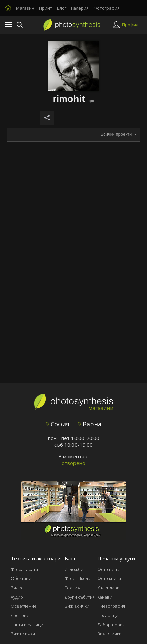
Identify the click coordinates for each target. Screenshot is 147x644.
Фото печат (109, 569)
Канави (105, 597)
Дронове (20, 615)
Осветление (24, 606)
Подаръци (108, 615)
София (58, 424)
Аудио (17, 597)
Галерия (80, 8)
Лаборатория (111, 625)
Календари (108, 588)
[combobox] (119, 135)
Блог (62, 8)
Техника (73, 588)
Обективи (21, 578)
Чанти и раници (27, 625)
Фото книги (109, 578)
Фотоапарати (24, 569)
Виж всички (23, 634)
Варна (89, 424)
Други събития (80, 597)
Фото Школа (78, 578)
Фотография (106, 8)
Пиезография (111, 606)
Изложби (74, 569)
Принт (46, 8)
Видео (17, 588)
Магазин (25, 8)
